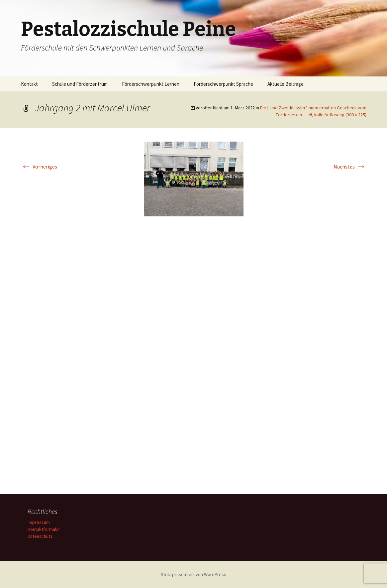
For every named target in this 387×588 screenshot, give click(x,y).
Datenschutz (40, 536)
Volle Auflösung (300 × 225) (340, 115)
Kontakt (29, 84)
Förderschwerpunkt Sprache (223, 84)
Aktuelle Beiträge (286, 84)
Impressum (39, 522)
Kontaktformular (44, 529)
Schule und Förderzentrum (80, 84)
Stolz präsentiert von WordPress (193, 574)
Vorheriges (39, 167)
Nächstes (350, 167)
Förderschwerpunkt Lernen (151, 84)
